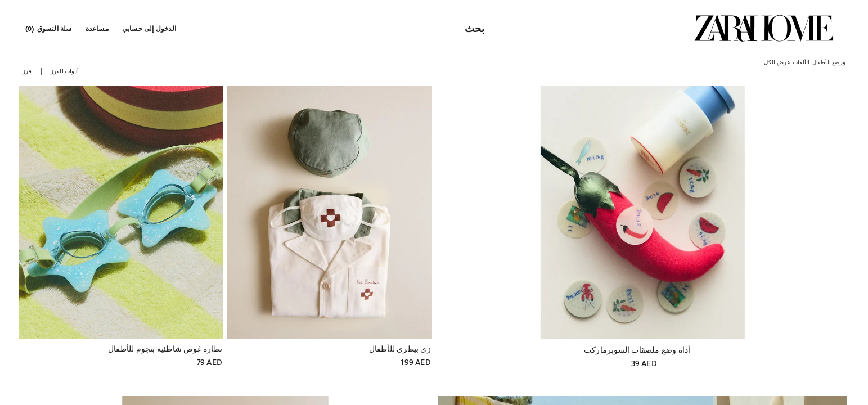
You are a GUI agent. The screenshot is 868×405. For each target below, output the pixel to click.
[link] (764, 28)
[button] (150, 28)
